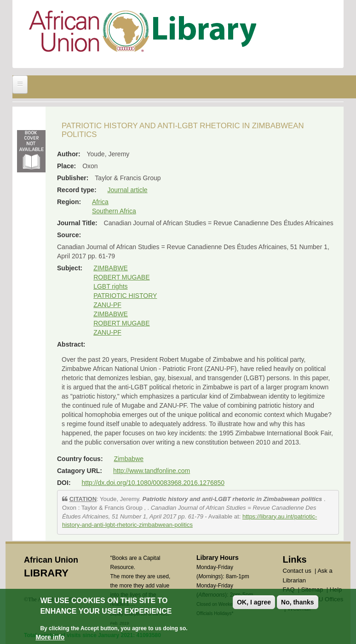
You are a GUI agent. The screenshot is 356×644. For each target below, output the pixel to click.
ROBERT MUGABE (121, 277)
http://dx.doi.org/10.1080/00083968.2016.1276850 (153, 483)
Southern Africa (114, 211)
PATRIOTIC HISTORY (125, 296)
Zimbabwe (129, 459)
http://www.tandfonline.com (152, 471)
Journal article (127, 190)
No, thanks (298, 602)
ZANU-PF (107, 305)
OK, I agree (254, 602)
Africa (100, 202)
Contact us (297, 571)
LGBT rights (110, 286)
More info (50, 637)
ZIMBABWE (111, 268)
